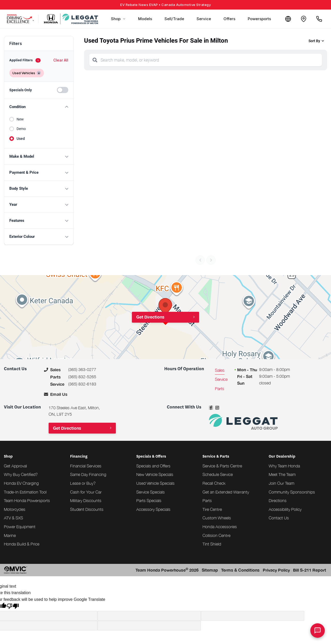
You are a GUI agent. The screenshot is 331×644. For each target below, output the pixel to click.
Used (21, 139)
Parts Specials (149, 501)
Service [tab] (221, 379)
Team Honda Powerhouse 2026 (167, 570)
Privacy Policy (276, 570)
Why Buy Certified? (21, 474)
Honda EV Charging (21, 483)
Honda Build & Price (22, 544)
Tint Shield (212, 544)
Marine (10, 535)
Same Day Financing (88, 474)
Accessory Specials (153, 509)
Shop (118, 19)
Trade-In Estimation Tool (25, 492)
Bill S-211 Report (310, 570)
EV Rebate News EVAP (165, 5)
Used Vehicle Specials (155, 483)
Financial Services (86, 466)
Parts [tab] (220, 389)
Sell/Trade (174, 19)
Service (204, 19)
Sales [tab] (220, 370)
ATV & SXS (13, 518)
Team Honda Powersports (27, 501)
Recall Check (214, 483)
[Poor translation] (13, 607)
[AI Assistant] (318, 631)
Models (145, 19)
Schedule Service (218, 474)
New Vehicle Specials (155, 474)
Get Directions (150, 317)
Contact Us (279, 518)
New (20, 119)
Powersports (259, 19)
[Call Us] (319, 19)
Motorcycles (15, 509)
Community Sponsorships (292, 492)
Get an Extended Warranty (226, 492)
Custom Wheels (217, 518)
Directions (278, 501)
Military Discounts (86, 501)
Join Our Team (281, 483)
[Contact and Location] (304, 19)
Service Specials (151, 492)
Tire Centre (212, 509)
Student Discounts (87, 509)
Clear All (61, 60)
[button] (39, 107)
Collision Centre (216, 535)
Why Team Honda (284, 466)
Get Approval (15, 466)
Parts (207, 501)
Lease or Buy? (83, 483)
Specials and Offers (153, 466)
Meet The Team (282, 474)
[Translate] (288, 19)
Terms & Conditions (240, 570)
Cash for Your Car (86, 492)
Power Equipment (20, 527)
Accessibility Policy (285, 509)
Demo (21, 129)
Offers (229, 19)
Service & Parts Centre (222, 466)
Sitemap (210, 570)
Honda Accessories (220, 527)
